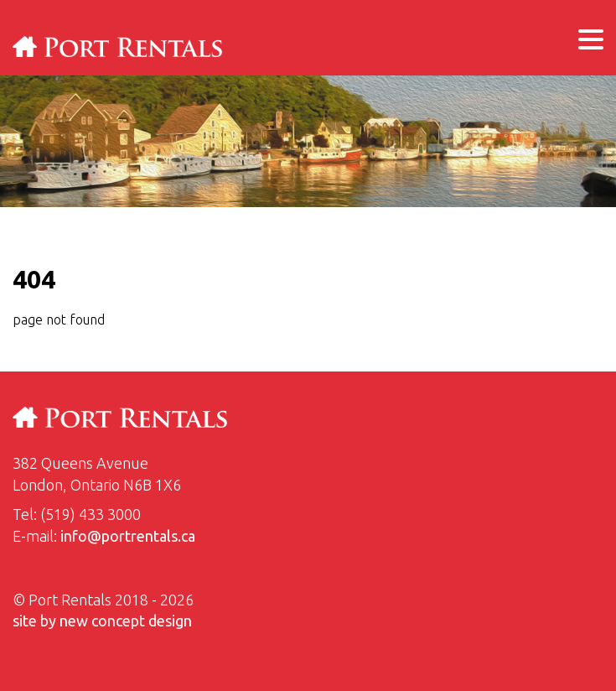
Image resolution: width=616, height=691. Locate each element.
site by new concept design (102, 621)
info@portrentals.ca (128, 536)
